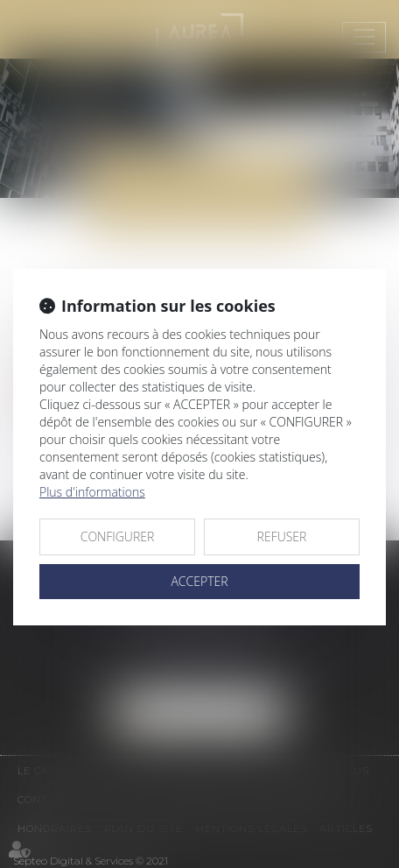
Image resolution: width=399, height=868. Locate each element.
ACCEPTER (199, 581)
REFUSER (282, 536)
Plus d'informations (92, 492)
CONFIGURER (118, 536)
